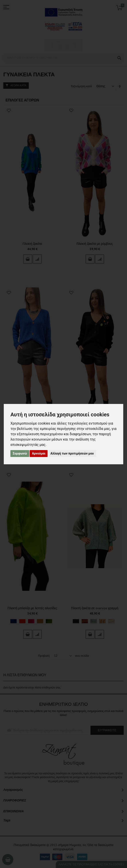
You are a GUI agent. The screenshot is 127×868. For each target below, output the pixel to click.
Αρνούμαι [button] (39, 453)
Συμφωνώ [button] (20, 453)
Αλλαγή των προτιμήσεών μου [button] (72, 453)
